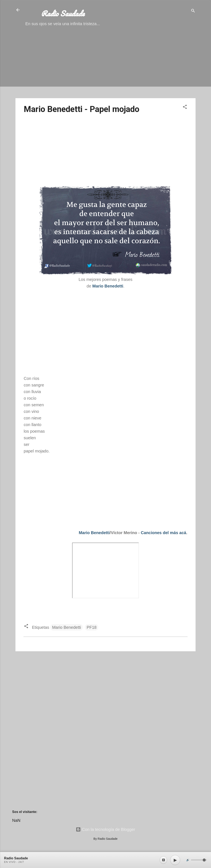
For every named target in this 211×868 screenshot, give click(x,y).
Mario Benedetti (94, 533)
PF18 (92, 627)
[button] (185, 107)
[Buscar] (193, 11)
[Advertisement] (105, 66)
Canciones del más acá (163, 533)
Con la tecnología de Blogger (105, 829)
